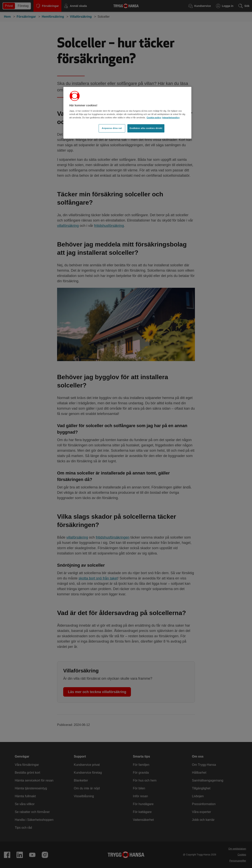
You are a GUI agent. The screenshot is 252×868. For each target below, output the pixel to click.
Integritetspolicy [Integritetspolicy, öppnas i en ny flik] (171, 118)
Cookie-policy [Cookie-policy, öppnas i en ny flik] (154, 118)
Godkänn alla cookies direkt (146, 128)
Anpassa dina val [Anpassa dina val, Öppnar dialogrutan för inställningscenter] (112, 128)
